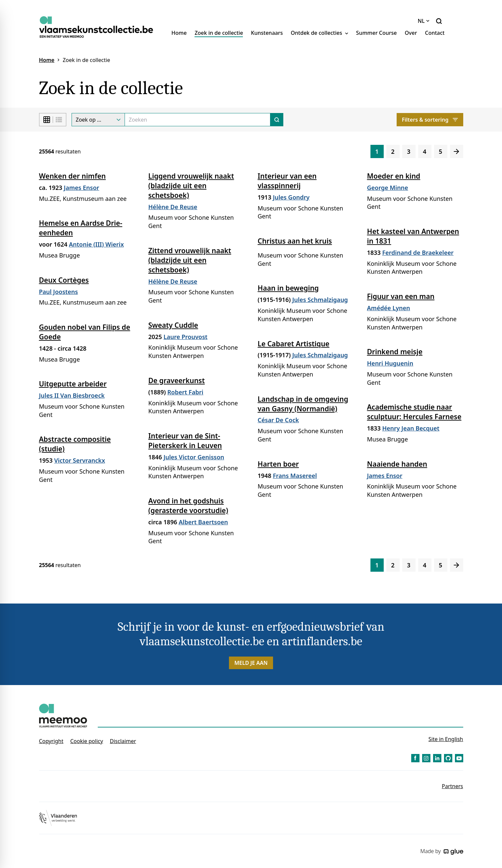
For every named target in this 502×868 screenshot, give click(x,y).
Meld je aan (251, 663)
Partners (452, 786)
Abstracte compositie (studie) (75, 444)
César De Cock (279, 420)
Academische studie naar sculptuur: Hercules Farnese (414, 412)
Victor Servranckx (80, 460)
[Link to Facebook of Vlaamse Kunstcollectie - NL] (415, 758)
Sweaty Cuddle (173, 325)
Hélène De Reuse (173, 207)
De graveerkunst (177, 380)
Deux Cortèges (64, 280)
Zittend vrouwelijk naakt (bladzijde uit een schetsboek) (190, 260)
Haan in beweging (288, 288)
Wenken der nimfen (73, 176)
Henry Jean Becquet (411, 428)
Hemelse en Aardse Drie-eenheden (81, 228)
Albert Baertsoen (203, 522)
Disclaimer (123, 741)
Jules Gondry (291, 197)
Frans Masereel (295, 476)
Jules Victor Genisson (194, 457)
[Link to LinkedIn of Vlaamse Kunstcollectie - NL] (437, 758)
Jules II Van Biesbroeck (72, 395)
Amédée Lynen (389, 308)
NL (424, 21)
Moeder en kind (394, 176)
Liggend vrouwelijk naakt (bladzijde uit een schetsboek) (191, 186)
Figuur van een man (401, 296)
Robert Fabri (185, 392)
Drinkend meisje (395, 352)
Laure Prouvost (185, 337)
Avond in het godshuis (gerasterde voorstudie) (188, 506)
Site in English (446, 739)
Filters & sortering (430, 120)
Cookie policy (87, 741)
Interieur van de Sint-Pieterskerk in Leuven (185, 441)
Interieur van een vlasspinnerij (287, 181)
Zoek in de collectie (219, 33)
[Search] (197, 120)
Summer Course (377, 33)
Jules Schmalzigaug (320, 300)
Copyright (51, 741)
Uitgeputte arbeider (73, 384)
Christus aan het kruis (295, 241)
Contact (435, 33)
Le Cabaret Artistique (294, 344)
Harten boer (278, 464)
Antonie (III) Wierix (96, 244)
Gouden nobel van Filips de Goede (85, 332)
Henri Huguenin (390, 363)
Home (179, 33)
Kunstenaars (267, 33)
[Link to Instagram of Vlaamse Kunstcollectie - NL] (426, 758)
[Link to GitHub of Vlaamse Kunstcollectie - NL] (448, 758)
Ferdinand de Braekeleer (418, 253)
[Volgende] (457, 151)
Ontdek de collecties (320, 33)
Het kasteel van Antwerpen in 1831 (413, 236)
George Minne (388, 188)
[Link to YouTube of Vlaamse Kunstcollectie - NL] (459, 758)
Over (411, 33)
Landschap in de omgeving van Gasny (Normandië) (303, 404)
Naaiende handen (397, 464)
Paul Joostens (59, 292)
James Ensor (82, 188)
